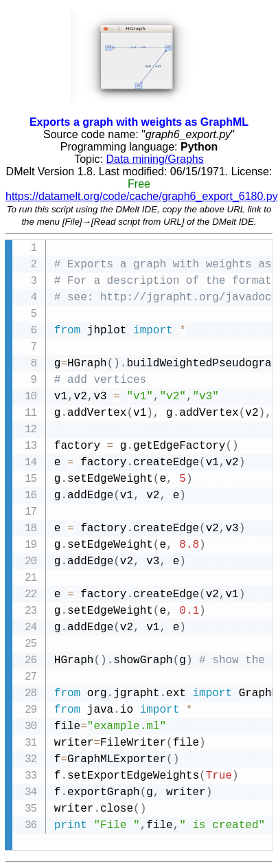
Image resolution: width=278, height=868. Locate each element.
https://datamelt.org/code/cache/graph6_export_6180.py (142, 196)
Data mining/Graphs (154, 159)
